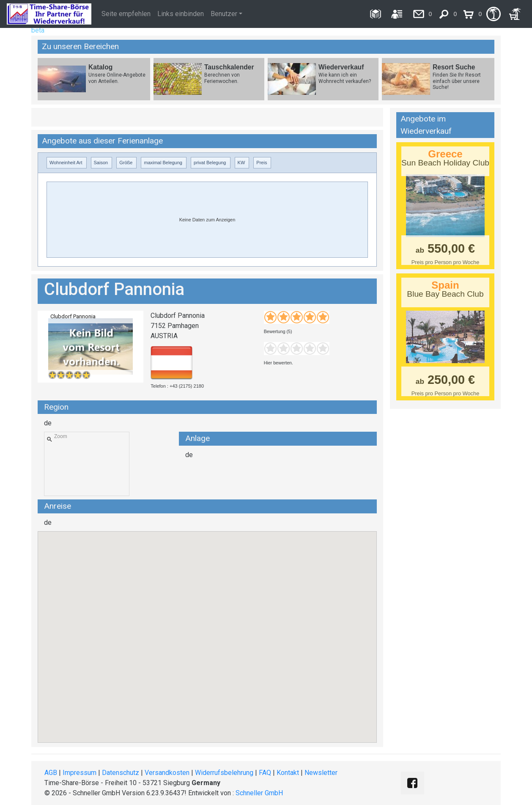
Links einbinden (181, 14)
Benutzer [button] (224, 14)
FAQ (265, 773)
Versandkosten (167, 773)
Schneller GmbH (259, 793)
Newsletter (321, 773)
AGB (51, 773)
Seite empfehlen (126, 14)
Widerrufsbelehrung (224, 773)
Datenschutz (121, 773)
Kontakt (288, 773)
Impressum (80, 773)
